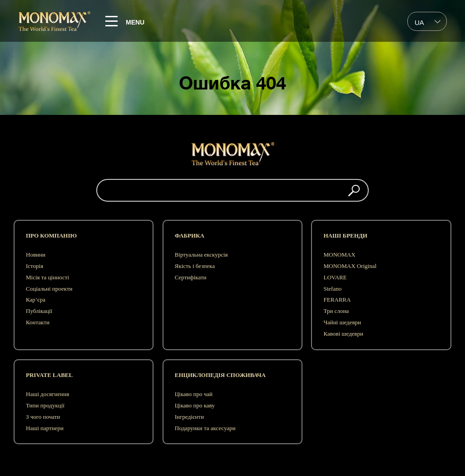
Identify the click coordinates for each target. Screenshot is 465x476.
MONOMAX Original (350, 266)
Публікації (39, 311)
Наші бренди (345, 236)
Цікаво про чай (194, 394)
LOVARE (335, 277)
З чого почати (43, 417)
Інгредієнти (189, 417)
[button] (354, 190)
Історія (35, 266)
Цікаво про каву (195, 405)
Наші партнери (45, 428)
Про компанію (51, 236)
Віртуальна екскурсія (201, 255)
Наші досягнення (47, 394)
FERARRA (337, 300)
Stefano (332, 289)
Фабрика (190, 236)
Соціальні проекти (49, 289)
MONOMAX (339, 255)
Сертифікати (191, 277)
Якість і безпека (195, 266)
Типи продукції (45, 405)
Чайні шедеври (342, 322)
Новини (36, 255)
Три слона (336, 311)
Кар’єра (36, 300)
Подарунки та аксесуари (205, 428)
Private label (49, 375)
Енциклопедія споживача (220, 375)
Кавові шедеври (343, 334)
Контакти (38, 322)
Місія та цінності (47, 277)
